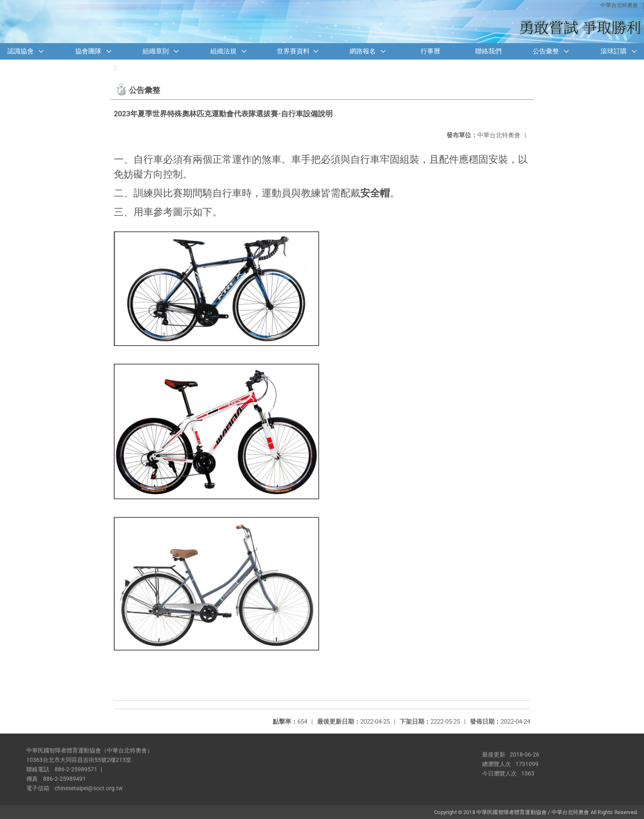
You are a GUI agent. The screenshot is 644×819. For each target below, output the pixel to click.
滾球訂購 (614, 51)
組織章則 (156, 51)
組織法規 (223, 51)
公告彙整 (546, 51)
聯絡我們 (488, 51)
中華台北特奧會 (619, 5)
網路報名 (363, 51)
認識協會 (21, 51)
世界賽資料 (293, 51)
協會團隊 (88, 51)
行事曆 (430, 51)
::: (116, 68)
